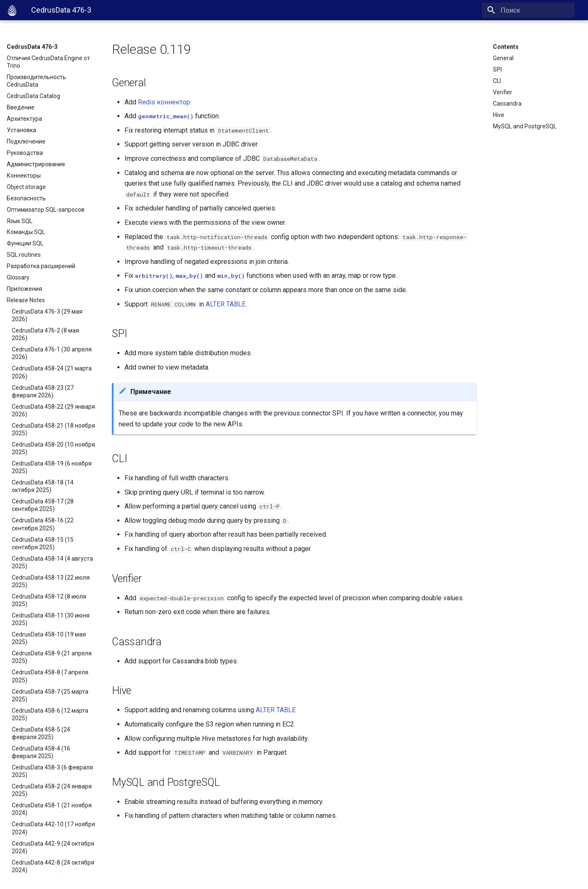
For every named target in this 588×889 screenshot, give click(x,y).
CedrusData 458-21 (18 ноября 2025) (53, 429)
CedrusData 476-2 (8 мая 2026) (45, 334)
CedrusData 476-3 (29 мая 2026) (47, 315)
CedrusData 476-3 (32, 47)
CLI (497, 81)
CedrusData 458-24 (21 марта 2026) (52, 372)
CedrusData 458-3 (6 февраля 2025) (52, 771)
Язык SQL (20, 221)
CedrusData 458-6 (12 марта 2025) (50, 714)
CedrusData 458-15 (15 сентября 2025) (43, 543)
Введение (21, 107)
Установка (21, 130)
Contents (506, 47)
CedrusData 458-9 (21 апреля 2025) (52, 657)
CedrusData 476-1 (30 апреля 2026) (52, 353)
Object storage (26, 187)
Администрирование (36, 164)
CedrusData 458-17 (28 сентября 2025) (43, 505)
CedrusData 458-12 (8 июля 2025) (49, 600)
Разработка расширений (41, 266)
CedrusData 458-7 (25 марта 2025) (50, 695)
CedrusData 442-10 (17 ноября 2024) (53, 828)
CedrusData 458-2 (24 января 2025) (52, 790)
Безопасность (26, 198)
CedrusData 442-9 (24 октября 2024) (53, 847)
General (503, 58)
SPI (497, 69)
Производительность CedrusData (36, 81)
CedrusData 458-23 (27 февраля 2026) (43, 391)
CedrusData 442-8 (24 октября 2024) (53, 866)
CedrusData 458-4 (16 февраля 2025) (41, 752)
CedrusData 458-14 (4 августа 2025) (52, 562)
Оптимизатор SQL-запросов (46, 210)
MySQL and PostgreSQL (525, 126)
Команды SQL (26, 232)
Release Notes (26, 300)
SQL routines (24, 255)
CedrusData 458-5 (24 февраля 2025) (41, 733)
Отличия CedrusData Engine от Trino (48, 62)
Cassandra (507, 104)
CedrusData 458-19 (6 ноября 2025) (52, 467)
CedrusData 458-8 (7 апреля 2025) (50, 676)
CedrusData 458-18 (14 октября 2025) (43, 486)
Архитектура (24, 119)
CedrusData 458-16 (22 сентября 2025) (43, 524)
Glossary (18, 277)
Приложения (24, 289)
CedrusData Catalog (33, 96)
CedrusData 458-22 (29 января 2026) (53, 410)
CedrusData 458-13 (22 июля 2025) (51, 581)
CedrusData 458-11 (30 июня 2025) (51, 619)
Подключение (26, 141)
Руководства (25, 153)
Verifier (503, 92)
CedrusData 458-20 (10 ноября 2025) (53, 448)
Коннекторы (24, 176)
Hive (499, 115)
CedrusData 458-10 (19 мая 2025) (49, 638)
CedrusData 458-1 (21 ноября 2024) (52, 809)
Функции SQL (25, 243)
